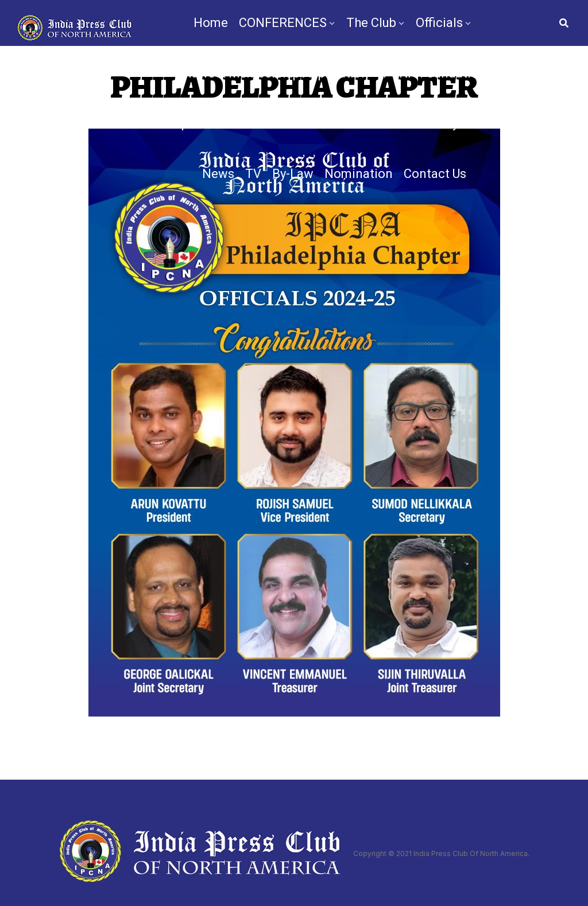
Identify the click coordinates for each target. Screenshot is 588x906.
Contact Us (435, 174)
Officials (439, 23)
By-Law (293, 174)
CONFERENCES (283, 23)
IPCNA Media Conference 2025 (319, 123)
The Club (371, 23)
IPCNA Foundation (433, 73)
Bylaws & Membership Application (272, 73)
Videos (489, 123)
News (218, 174)
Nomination (359, 174)
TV (253, 174)
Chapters (185, 123)
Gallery (438, 123)
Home (211, 23)
